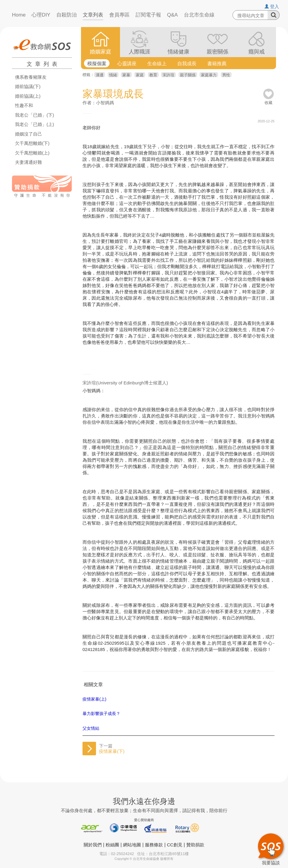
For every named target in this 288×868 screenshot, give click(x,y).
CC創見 (175, 845)
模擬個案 (97, 64)
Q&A (172, 15)
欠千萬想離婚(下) (32, 143)
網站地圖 (132, 845)
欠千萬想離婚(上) (32, 153)
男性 (226, 75)
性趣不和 (24, 105)
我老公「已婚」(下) (34, 115)
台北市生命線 (199, 15)
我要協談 (271, 848)
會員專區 (119, 15)
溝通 (100, 75)
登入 (272, 6)
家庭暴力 (209, 75)
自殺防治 (67, 15)
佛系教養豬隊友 (31, 77)
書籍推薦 (217, 64)
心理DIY (41, 15)
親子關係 (188, 75)
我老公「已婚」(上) (34, 124)
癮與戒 (256, 52)
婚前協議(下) (28, 87)
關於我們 (93, 845)
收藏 (268, 101)
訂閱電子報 (148, 15)
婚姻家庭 (100, 52)
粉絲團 (112, 845)
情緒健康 (178, 52)
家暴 (126, 75)
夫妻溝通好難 (28, 162)
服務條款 (154, 845)
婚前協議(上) (28, 96)
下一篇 (112, 749)
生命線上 (157, 64)
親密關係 (217, 52)
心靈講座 (127, 64)
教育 (153, 75)
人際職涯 (139, 52)
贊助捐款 (195, 845)
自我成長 (187, 64)
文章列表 (93, 15)
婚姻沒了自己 (28, 134)
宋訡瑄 (168, 75)
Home (19, 15)
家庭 (140, 75)
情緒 (113, 75)
